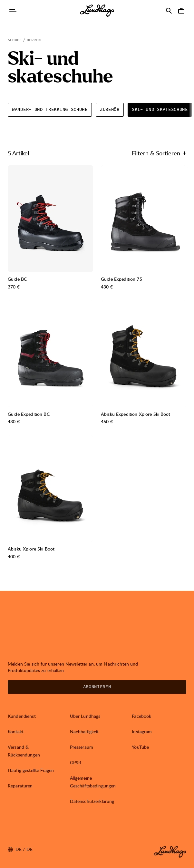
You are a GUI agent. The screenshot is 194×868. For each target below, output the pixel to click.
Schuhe (15, 40)
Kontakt (16, 731)
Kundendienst (22, 716)
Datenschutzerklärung (92, 801)
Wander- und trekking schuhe (50, 110)
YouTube (140, 747)
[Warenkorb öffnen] (181, 11)
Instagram (142, 731)
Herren (34, 40)
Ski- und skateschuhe (160, 110)
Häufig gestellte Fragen (31, 770)
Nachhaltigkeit (84, 731)
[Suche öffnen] (169, 11)
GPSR (76, 762)
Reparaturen (20, 786)
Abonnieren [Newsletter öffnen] (97, 687)
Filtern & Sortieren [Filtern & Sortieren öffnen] (159, 153)
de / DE (20, 849)
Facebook (141, 716)
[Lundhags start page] (97, 11)
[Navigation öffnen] (13, 11)
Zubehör (110, 110)
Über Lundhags (85, 716)
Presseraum (82, 747)
